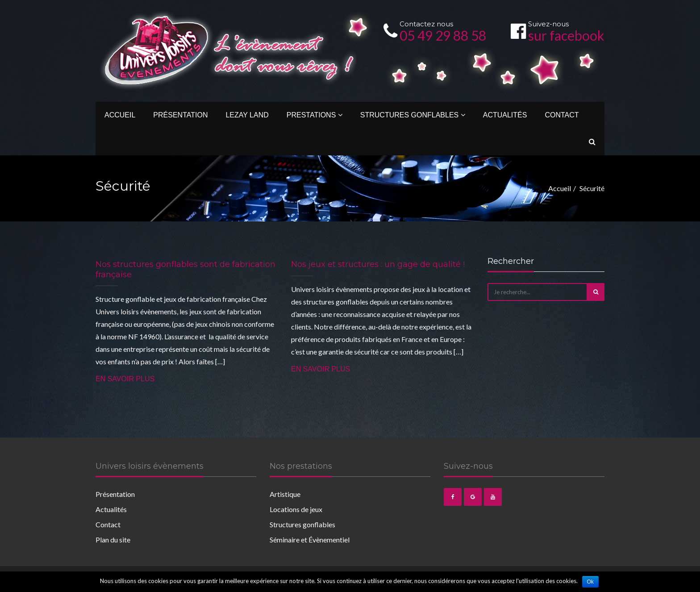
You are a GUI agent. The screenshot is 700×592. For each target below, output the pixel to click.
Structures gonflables (413, 115)
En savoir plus (125, 379)
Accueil (120, 115)
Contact (562, 115)
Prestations (315, 115)
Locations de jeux (296, 509)
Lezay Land (247, 115)
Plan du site (113, 540)
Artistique (285, 494)
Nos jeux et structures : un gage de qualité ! (378, 264)
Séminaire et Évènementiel (310, 540)
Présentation (180, 115)
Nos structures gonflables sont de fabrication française (185, 269)
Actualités (505, 115)
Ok (590, 582)
